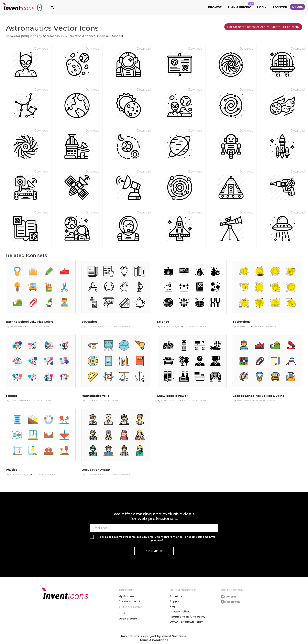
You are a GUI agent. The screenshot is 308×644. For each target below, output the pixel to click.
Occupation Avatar (96, 470)
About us (176, 596)
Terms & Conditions (154, 640)
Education (89, 322)
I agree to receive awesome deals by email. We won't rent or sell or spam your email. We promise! (157, 539)
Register (280, 7)
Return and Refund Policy (187, 617)
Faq (172, 606)
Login (262, 7)
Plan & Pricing (241, 5)
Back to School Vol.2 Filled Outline (258, 396)
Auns (89, 400)
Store (297, 7)
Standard (117, 36)
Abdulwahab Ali (53, 36)
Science (163, 322)
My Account (127, 596)
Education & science (82, 36)
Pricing (124, 613)
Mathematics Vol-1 (95, 396)
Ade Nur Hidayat (170, 326)
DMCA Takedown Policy (186, 622)
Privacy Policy (179, 611)
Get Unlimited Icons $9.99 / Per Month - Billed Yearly (263, 27)
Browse (215, 7)
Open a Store (128, 619)
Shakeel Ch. (243, 326)
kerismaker (16, 326)
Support (175, 601)
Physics (11, 470)
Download (41, 49)
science (12, 396)
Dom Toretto (17, 400)
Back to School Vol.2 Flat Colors (30, 322)
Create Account (129, 601)
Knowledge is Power (172, 396)
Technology (242, 322)
